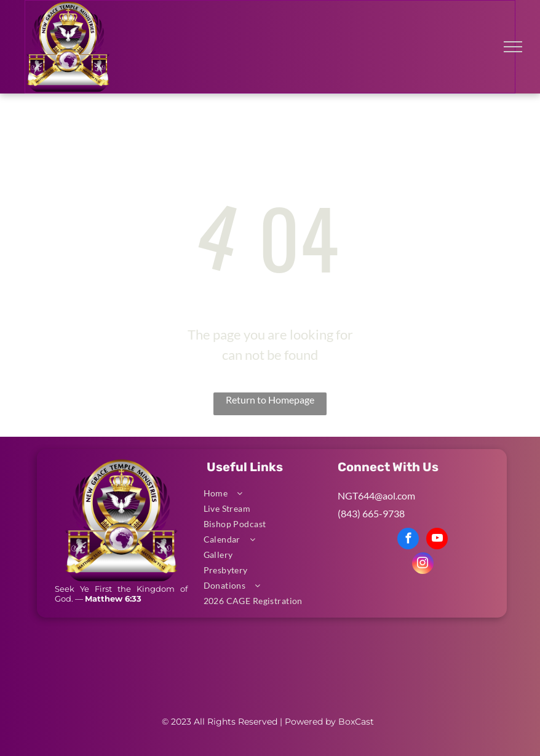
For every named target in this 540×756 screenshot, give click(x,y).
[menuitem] (266, 493)
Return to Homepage (270, 400)
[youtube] (437, 540)
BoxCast (356, 722)
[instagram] (423, 565)
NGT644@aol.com (376, 495)
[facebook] (408, 540)
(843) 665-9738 (371, 513)
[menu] (513, 47)
